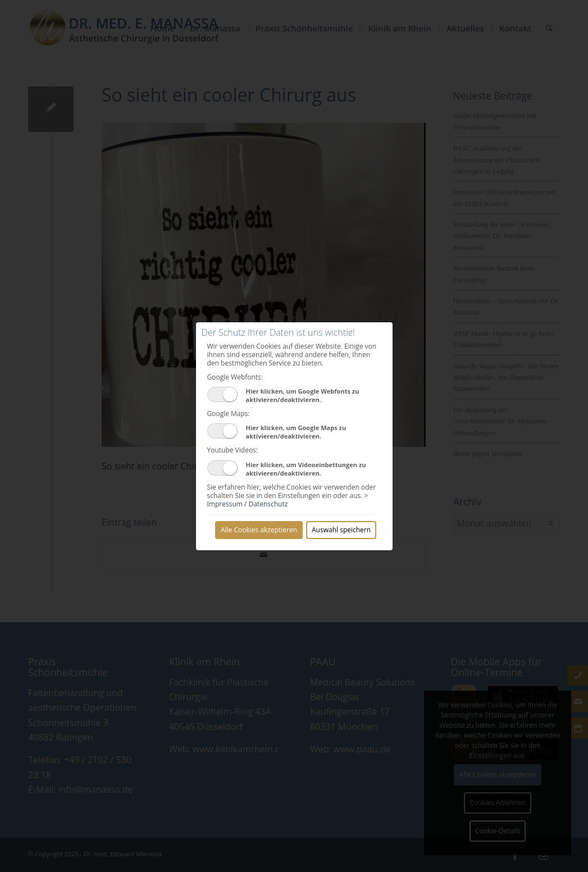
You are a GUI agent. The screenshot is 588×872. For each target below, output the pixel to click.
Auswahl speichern (341, 530)
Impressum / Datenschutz (248, 504)
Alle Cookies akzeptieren (259, 530)
